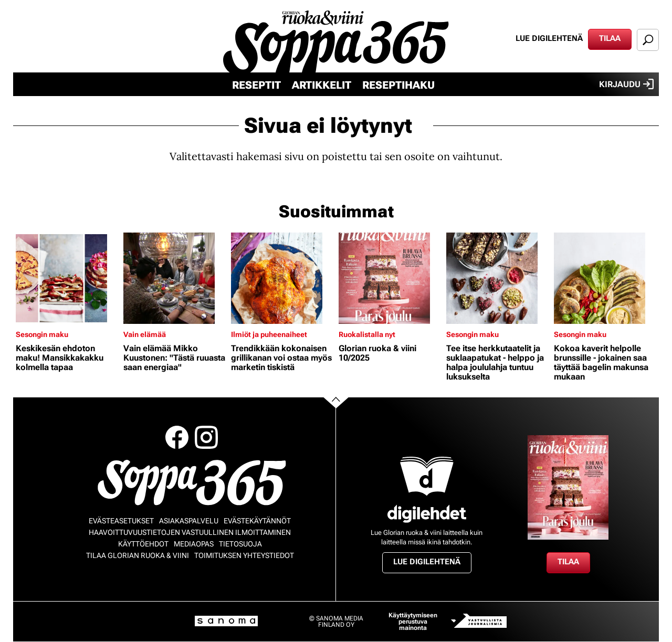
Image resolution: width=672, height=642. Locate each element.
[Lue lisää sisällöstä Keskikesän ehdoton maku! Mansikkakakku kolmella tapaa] (67, 278)
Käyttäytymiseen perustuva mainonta (413, 622)
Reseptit (256, 85)
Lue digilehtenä (549, 38)
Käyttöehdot (143, 544)
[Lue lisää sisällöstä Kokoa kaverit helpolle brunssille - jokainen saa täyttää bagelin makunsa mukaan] (605, 278)
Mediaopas (194, 544)
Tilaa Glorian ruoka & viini (138, 555)
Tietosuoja (240, 544)
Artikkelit (322, 85)
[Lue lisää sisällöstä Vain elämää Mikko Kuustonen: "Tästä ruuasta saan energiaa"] (175, 278)
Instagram (206, 437)
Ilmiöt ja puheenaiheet (269, 334)
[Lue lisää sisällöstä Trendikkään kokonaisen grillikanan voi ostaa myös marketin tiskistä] (282, 278)
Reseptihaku (398, 85)
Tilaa (610, 38)
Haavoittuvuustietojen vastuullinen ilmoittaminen (190, 532)
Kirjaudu (626, 84)
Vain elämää (145, 334)
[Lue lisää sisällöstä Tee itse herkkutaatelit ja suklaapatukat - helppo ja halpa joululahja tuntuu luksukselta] (497, 278)
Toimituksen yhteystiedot (244, 555)
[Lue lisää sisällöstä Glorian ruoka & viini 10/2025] (390, 278)
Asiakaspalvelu (189, 521)
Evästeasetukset (121, 521)
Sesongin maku (42, 334)
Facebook (177, 437)
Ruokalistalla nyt (367, 334)
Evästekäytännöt (257, 521)
